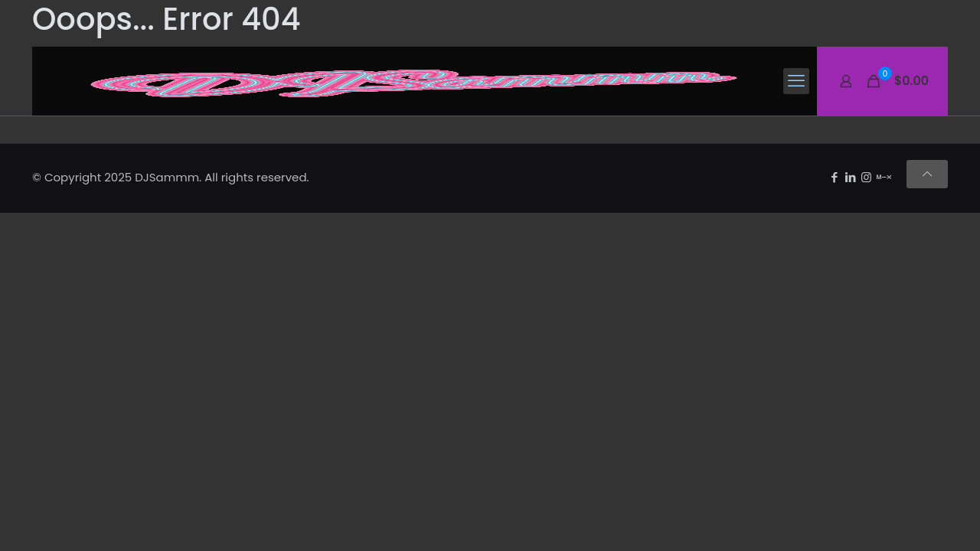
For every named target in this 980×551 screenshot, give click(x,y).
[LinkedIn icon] (850, 177)
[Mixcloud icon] (884, 177)
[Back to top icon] (927, 174)
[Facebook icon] (834, 177)
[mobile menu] (796, 81)
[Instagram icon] (866, 177)
